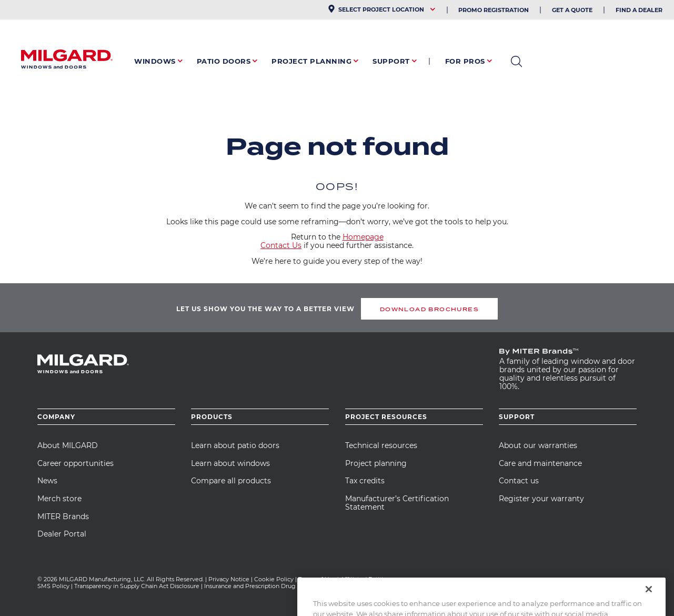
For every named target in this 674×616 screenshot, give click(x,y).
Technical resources (381, 445)
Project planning (376, 463)
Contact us (519, 481)
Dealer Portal (62, 534)
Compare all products (231, 481)
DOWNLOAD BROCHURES (429, 309)
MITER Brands (63, 516)
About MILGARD (68, 445)
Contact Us (281, 245)
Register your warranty (541, 499)
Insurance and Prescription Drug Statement (266, 586)
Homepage (363, 237)
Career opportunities (76, 463)
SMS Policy (53, 586)
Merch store (59, 499)
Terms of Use (317, 579)
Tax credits (365, 481)
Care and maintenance (540, 463)
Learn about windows (230, 463)
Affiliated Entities (365, 579)
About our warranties (538, 445)
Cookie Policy (274, 579)
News (47, 481)
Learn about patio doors (235, 445)
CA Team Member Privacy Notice (381, 586)
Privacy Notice (229, 579)
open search (516, 62)
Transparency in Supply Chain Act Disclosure (137, 586)
